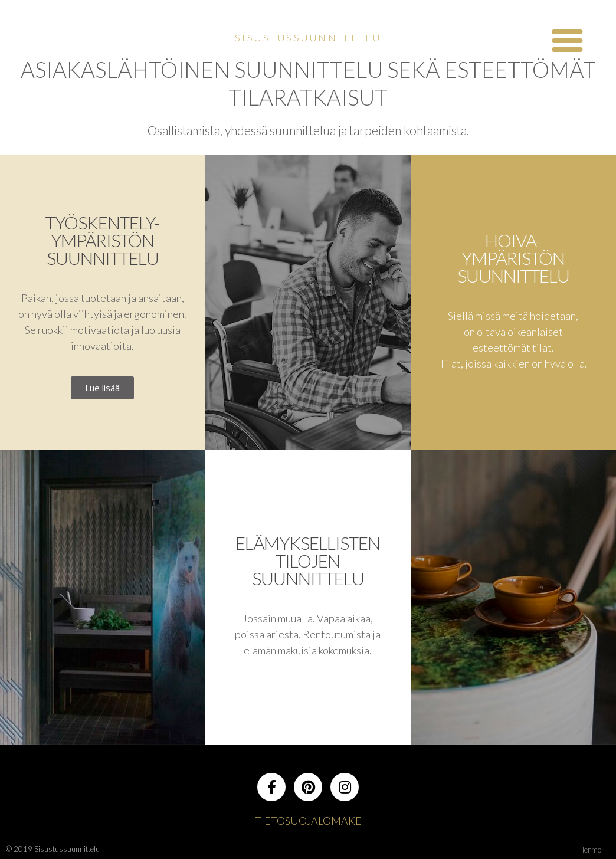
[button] (102, 388)
